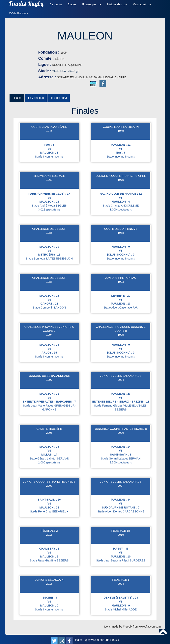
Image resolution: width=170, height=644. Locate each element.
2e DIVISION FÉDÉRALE (49, 178)
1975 (121, 182)
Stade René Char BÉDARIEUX (49, 513)
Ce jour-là (56, 4)
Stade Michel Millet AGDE (121, 611)
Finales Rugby (26, 4)
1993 (121, 284)
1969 (49, 182)
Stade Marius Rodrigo (89, 71)
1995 (121, 336)
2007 (49, 487)
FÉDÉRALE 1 (121, 582)
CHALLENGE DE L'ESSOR (49, 231)
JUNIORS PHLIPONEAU (121, 280)
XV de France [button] (18, 13)
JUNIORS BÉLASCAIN (49, 582)
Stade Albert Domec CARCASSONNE (121, 513)
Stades (72, 4)
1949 (121, 133)
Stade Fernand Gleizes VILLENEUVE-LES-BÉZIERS (121, 409)
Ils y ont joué (36, 100)
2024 (121, 585)
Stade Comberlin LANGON (49, 309)
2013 (49, 536)
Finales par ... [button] (92, 4)
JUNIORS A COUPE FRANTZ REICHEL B (121, 431)
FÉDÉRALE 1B (121, 533)
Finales (17, 100)
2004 (121, 382)
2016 (121, 536)
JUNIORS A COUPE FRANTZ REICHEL (121, 178)
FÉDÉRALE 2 (49, 533)
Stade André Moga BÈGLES (49, 207)
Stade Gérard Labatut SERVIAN (49, 460)
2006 (49, 434)
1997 (49, 382)
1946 (49, 133)
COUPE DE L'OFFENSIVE (121, 231)
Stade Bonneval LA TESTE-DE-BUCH (49, 260)
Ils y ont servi (59, 100)
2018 (49, 585)
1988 (121, 235)
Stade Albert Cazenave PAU (121, 309)
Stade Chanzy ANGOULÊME (121, 207)
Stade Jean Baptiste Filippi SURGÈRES (121, 562)
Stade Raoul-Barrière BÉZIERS (49, 562)
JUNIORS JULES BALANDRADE (49, 378)
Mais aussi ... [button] (142, 4)
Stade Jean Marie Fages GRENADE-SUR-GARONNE (49, 409)
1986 (49, 235)
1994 (49, 336)
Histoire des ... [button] (117, 4)
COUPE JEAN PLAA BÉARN (49, 129)
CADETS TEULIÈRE (49, 431)
